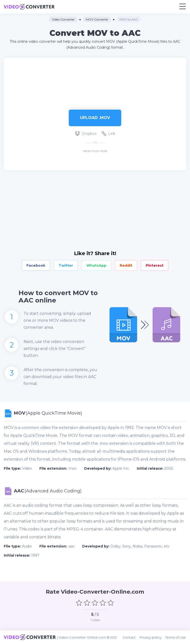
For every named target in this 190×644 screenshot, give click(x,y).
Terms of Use (176, 637)
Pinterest (155, 265)
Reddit (126, 265)
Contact (130, 637)
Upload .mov (95, 118)
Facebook (36, 265)
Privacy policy (151, 637)
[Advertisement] (95, 81)
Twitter (66, 265)
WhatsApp (96, 265)
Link (108, 134)
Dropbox (86, 134)
